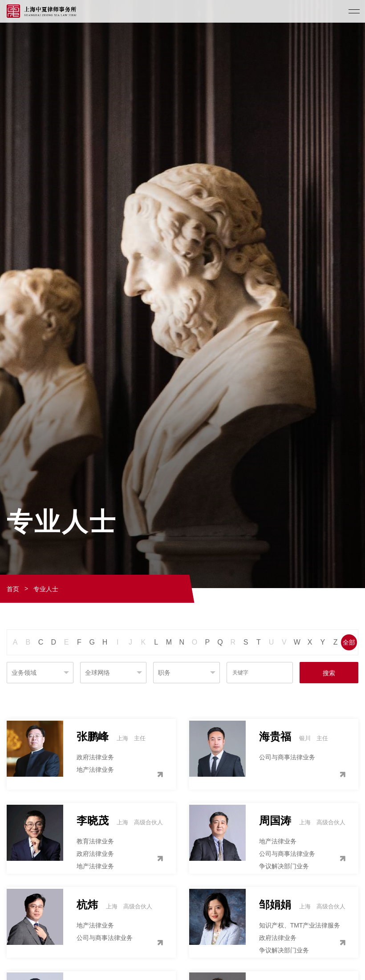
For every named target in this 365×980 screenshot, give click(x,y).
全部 (349, 642)
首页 (13, 589)
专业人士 (46, 589)
